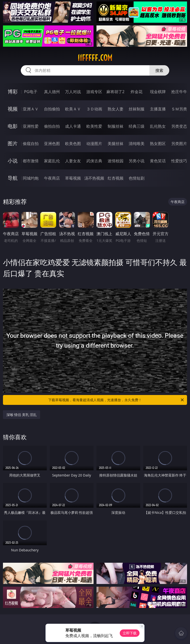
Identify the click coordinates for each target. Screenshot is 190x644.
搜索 (159, 70)
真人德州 (52, 92)
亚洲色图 (52, 144)
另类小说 (137, 161)
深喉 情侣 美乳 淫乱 (22, 415)
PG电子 (31, 92)
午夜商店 (52, 178)
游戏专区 (94, 92)
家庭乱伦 (52, 161)
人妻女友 (73, 161)
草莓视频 (73, 178)
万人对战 (73, 92)
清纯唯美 (137, 144)
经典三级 (137, 126)
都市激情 (31, 161)
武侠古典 (94, 161)
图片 (13, 143)
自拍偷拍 (52, 109)
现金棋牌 (158, 92)
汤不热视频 (94, 178)
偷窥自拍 (31, 144)
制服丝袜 (116, 126)
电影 (13, 126)
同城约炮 (31, 178)
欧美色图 (73, 144)
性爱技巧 (179, 161)
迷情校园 (116, 161)
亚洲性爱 (31, 126)
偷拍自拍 (52, 126)
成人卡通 (73, 126)
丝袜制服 (137, 109)
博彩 (13, 92)
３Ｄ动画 (94, 109)
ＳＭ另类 (179, 109)
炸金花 (137, 92)
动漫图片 (94, 144)
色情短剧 (137, 178)
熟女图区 (158, 144)
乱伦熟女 (158, 126)
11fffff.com (95, 58)
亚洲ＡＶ (31, 109)
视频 (13, 109)
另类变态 (179, 126)
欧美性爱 (94, 126)
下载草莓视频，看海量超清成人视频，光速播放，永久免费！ (116, 400)
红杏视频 (116, 178)
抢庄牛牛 (179, 92)
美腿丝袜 (116, 144)
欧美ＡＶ (73, 109)
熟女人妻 (116, 109)
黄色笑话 (158, 161)
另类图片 (179, 144)
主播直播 (158, 109)
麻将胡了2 (115, 92)
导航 (13, 178)
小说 (13, 161)
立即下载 (130, 633)
